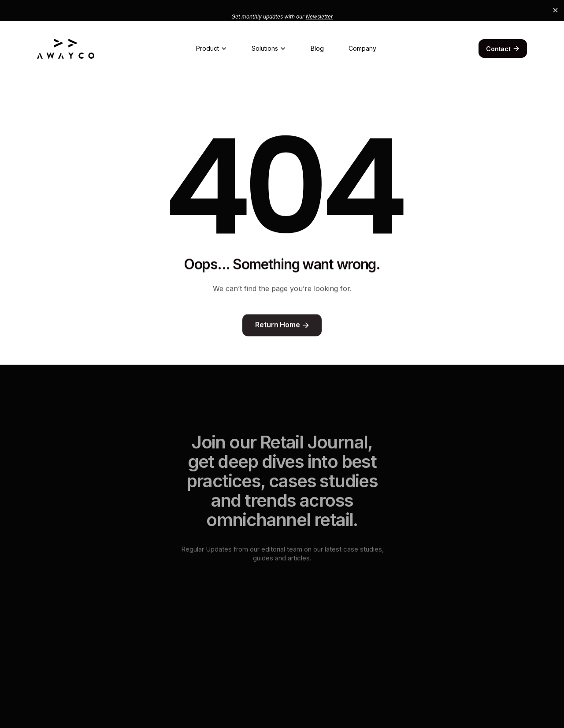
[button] (211, 49)
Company (362, 48)
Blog (317, 48)
